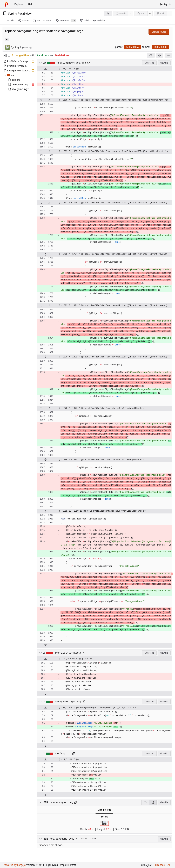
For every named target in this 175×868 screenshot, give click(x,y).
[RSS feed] (108, 13)
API (169, 865)
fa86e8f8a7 (132, 47)
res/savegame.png (61, 802)
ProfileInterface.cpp (71, 63)
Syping (13, 14)
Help (31, 4)
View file (164, 63)
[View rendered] (153, 802)
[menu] (168, 55)
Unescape (149, 63)
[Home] (6, 4)
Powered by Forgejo (15, 865)
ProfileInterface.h (68, 653)
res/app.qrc (63, 754)
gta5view (26, 14)
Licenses (160, 865)
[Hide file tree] (5, 55)
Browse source (159, 32)
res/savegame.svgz (62, 839)
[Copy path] (88, 63)
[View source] (145, 802)
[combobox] (151, 55)
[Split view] (160, 55)
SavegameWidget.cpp (68, 702)
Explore (19, 4)
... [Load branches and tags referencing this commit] (7, 39)
